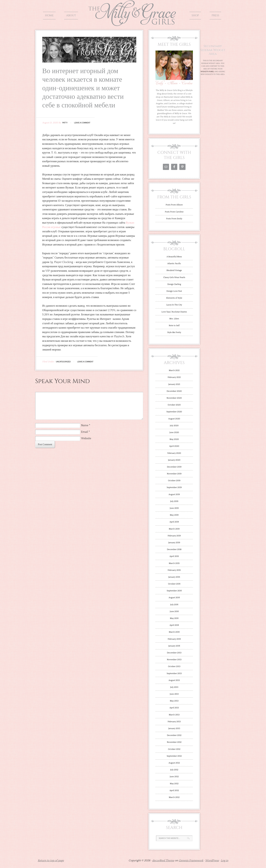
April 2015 (174, 556)
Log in (224, 860)
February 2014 (174, 639)
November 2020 (174, 398)
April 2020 (174, 446)
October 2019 (174, 481)
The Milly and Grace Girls (133, 23)
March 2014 (174, 632)
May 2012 (174, 784)
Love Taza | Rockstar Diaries (174, 312)
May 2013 (174, 701)
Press (215, 15)
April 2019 (174, 522)
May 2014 (174, 618)
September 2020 (174, 412)
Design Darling (174, 284)
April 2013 (174, 708)
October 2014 (174, 584)
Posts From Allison (174, 205)
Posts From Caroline (174, 212)
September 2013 (174, 673)
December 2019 (174, 467)
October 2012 (174, 749)
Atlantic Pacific (174, 264)
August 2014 (174, 598)
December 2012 (174, 735)
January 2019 (174, 543)
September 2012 (174, 756)
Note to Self (174, 326)
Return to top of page (51, 860)
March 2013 (174, 715)
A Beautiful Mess (174, 257)
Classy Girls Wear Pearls (174, 277)
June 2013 (174, 694)
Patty (65, 123)
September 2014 (174, 591)
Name (85, 425)
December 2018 (174, 549)
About (71, 15)
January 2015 (174, 577)
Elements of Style (174, 298)
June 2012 (174, 777)
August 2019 (174, 494)
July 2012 (174, 770)
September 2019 (174, 487)
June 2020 (174, 432)
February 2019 (174, 536)
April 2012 (174, 790)
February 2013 (174, 722)
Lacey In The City (174, 305)
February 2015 (174, 570)
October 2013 (174, 666)
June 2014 (174, 611)
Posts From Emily (174, 219)
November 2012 (174, 742)
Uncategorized (63, 362)
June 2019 (174, 508)
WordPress (212, 860)
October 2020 (174, 405)
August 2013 (174, 680)
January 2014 (174, 646)
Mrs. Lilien (174, 319)
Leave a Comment (82, 123)
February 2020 (174, 453)
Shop (195, 15)
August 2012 (174, 763)
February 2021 (174, 377)
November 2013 (174, 660)
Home (49, 15)
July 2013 (174, 687)
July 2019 (174, 501)
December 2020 (174, 391)
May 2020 (174, 439)
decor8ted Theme (163, 860)
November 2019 (174, 474)
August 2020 (174, 419)
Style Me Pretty (174, 332)
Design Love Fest (174, 291)
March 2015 (174, 563)
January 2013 (174, 728)
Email (85, 432)
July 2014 (174, 605)
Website (86, 438)
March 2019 (174, 529)
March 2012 (174, 797)
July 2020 (174, 426)
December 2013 (174, 653)
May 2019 (174, 515)
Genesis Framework (191, 860)
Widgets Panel (207, 72)
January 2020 (174, 460)
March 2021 (174, 370)
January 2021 (174, 384)
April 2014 (174, 625)
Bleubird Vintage (174, 270)
